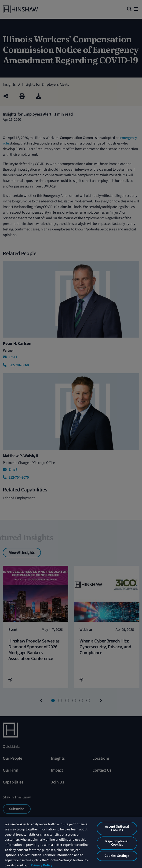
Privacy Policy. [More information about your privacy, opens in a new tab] (42, 865)
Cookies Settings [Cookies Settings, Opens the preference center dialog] (117, 856)
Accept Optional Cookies (117, 828)
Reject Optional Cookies (117, 843)
